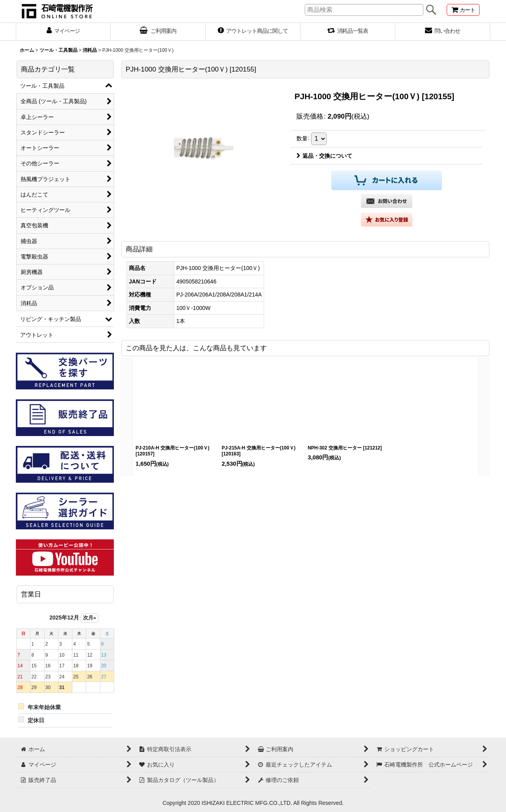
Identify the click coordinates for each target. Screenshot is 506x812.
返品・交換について (324, 156)
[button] (387, 220)
